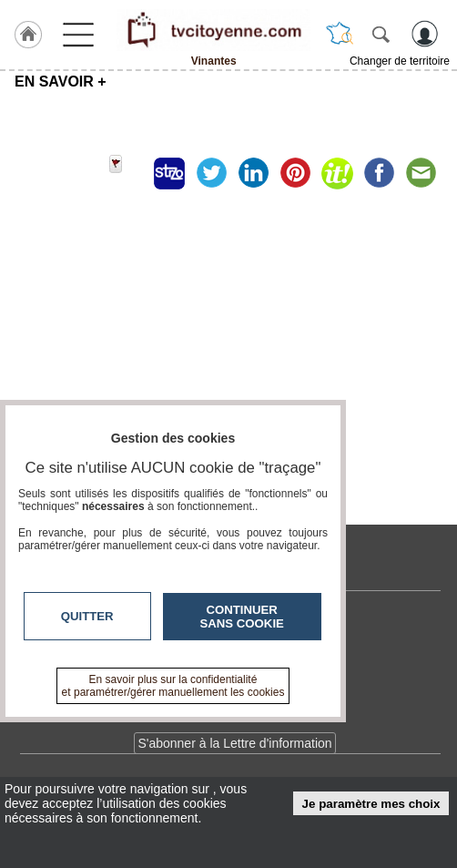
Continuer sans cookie (242, 617)
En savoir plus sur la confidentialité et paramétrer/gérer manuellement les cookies (173, 686)
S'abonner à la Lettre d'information (234, 743)
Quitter (87, 616)
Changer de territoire (400, 61)
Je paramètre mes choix (371, 804)
